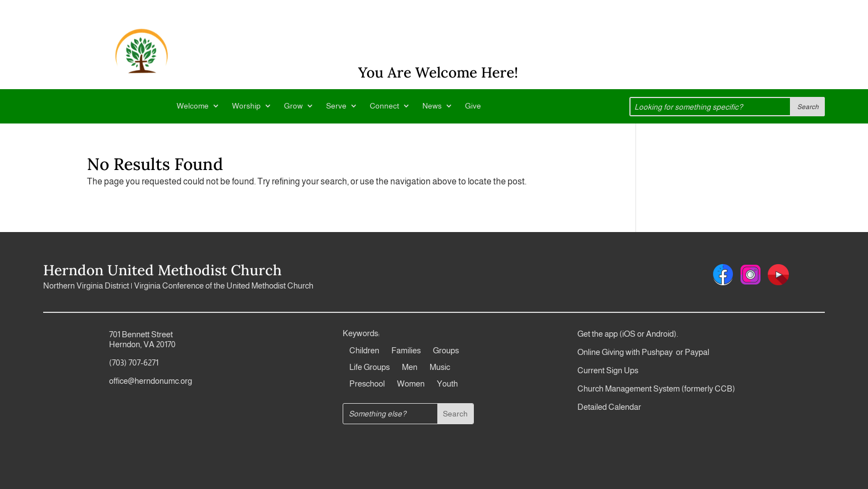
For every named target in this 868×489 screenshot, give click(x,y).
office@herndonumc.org (151, 381)
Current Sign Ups (608, 370)
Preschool (367, 384)
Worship (246, 106)
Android (660, 334)
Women (411, 384)
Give (473, 106)
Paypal (696, 352)
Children (364, 351)
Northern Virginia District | (89, 285)
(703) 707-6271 (134, 362)
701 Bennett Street (141, 334)
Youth (447, 384)
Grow (293, 106)
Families (406, 351)
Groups (446, 351)
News (432, 106)
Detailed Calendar (609, 407)
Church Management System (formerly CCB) (656, 388)
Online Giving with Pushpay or (630, 352)
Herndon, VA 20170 (142, 344)
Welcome (193, 106)
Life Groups (370, 367)
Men (410, 367)
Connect (384, 106)
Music (440, 367)
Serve (336, 106)
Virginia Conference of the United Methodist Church (224, 285)
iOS (629, 334)
